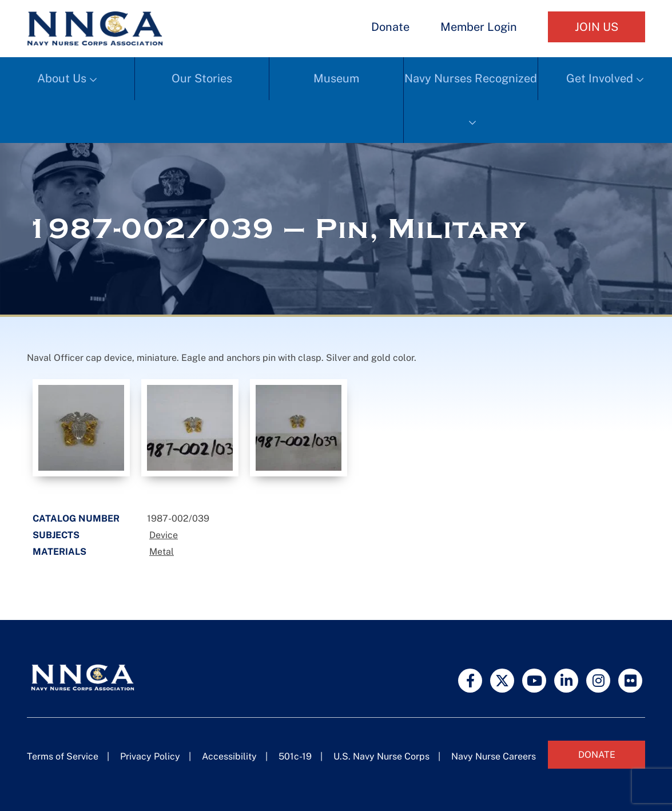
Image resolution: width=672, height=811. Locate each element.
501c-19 (295, 756)
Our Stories (202, 78)
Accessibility (229, 756)
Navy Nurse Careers (494, 756)
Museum (336, 78)
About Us (62, 78)
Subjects (56, 535)
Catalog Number (76, 518)
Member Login (479, 27)
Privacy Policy (150, 756)
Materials (59, 552)
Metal (162, 552)
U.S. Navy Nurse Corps (381, 756)
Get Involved (600, 78)
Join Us (597, 27)
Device (164, 535)
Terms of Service (63, 756)
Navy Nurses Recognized (471, 78)
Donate (390, 27)
